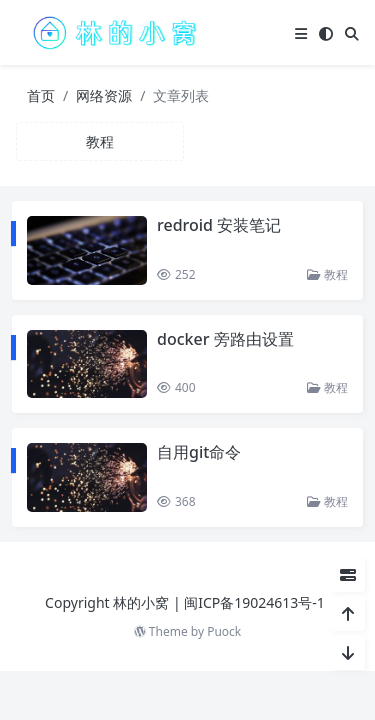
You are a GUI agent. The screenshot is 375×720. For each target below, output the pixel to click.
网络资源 (104, 95)
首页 (41, 95)
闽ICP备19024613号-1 (254, 602)
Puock (224, 631)
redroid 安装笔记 (219, 225)
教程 (327, 274)
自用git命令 (199, 452)
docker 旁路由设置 (225, 339)
